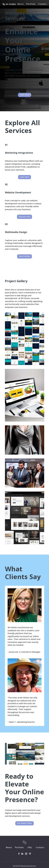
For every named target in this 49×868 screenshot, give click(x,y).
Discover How (24, 217)
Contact (42, 4)
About (21, 4)
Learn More (25, 95)
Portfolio (31, 4)
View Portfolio (24, 256)
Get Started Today (24, 823)
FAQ (30, 847)
